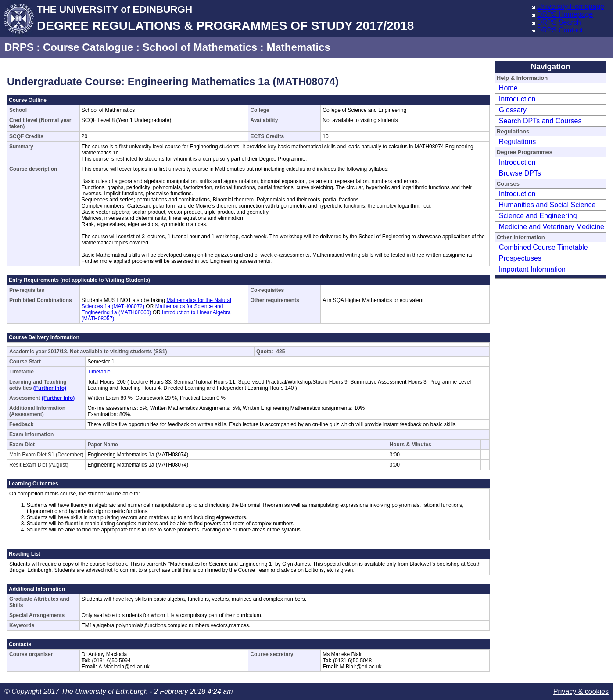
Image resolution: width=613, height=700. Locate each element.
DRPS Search (559, 22)
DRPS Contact (560, 30)
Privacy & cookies (581, 691)
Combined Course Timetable (543, 247)
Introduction (517, 99)
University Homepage (571, 6)
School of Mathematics (200, 47)
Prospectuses (520, 258)
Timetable (99, 372)
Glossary (513, 110)
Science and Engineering (538, 216)
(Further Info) (50, 388)
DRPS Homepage (565, 14)
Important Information (532, 269)
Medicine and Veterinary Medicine (552, 227)
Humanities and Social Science (547, 205)
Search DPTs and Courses (540, 121)
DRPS (19, 47)
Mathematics (298, 47)
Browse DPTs (520, 173)
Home (508, 88)
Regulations (518, 142)
